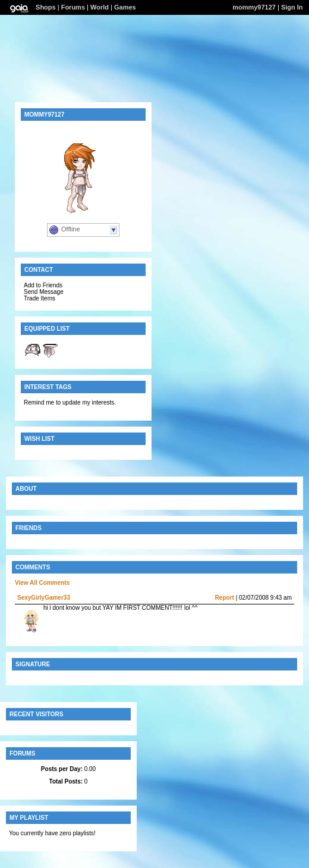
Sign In (292, 7)
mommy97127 (254, 7)
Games (125, 7)
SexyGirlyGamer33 (44, 598)
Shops (46, 7)
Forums (73, 7)
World (100, 7)
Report (225, 598)
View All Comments (42, 583)
